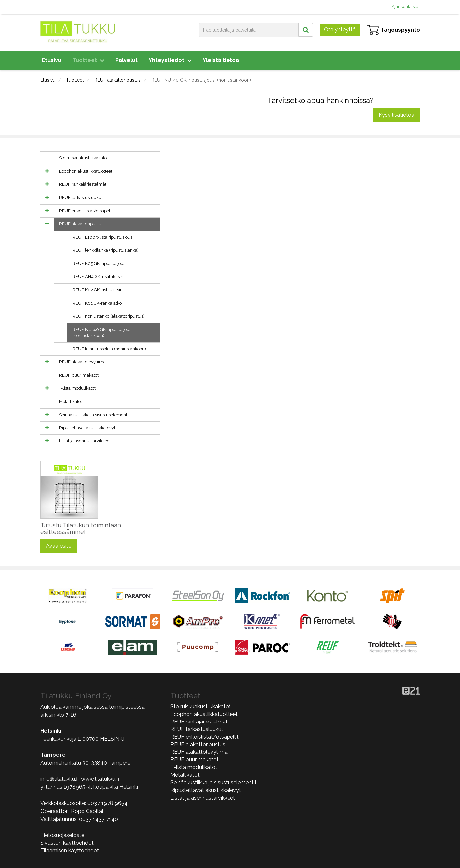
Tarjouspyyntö (393, 30)
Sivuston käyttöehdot (67, 843)
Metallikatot (70, 401)
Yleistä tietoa (221, 60)
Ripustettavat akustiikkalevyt (87, 428)
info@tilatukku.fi (59, 779)
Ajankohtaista (405, 6)
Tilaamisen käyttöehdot (70, 851)
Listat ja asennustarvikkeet (85, 441)
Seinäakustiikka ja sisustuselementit (94, 415)
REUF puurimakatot (79, 375)
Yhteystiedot (170, 60)
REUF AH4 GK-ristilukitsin (98, 277)
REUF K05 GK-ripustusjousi (99, 264)
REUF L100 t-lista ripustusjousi (103, 237)
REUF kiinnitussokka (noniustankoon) (109, 349)
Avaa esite (59, 546)
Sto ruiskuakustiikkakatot (83, 158)
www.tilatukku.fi (100, 779)
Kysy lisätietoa (397, 115)
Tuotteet (88, 60)
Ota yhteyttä (340, 29)
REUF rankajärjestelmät (83, 184)
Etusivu (51, 60)
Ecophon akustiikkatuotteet (86, 171)
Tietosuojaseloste (62, 835)
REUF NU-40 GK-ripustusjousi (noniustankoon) (201, 80)
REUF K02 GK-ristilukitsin (97, 290)
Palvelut (126, 60)
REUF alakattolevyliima (82, 362)
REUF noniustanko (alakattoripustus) (108, 316)
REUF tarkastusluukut (81, 198)
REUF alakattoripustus (117, 80)
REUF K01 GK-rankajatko (97, 303)
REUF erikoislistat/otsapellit (86, 211)
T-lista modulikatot (77, 388)
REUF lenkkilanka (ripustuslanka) (105, 250)
